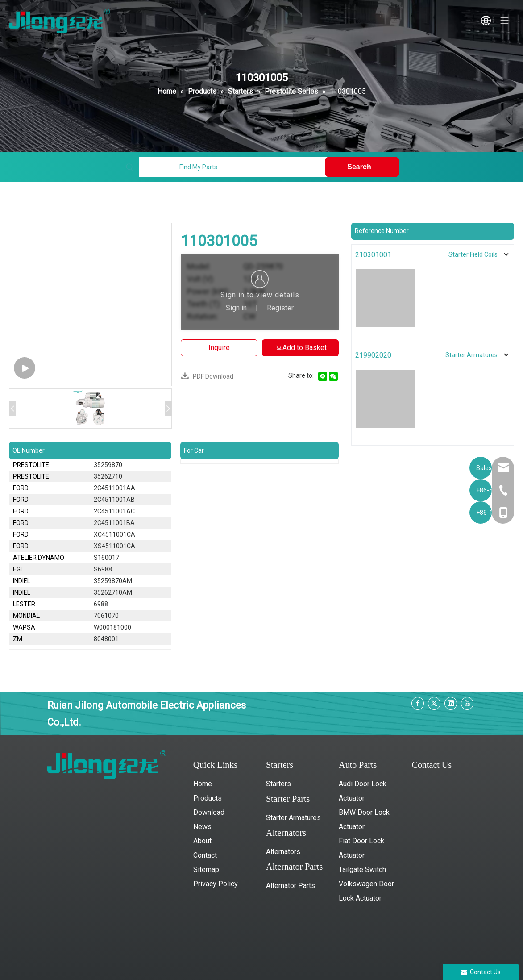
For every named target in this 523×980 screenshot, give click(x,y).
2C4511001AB (114, 500)
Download (209, 812)
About (202, 841)
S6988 (103, 569)
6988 (101, 604)
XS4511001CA (114, 546)
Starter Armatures (293, 818)
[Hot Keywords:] (362, 167)
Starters (278, 784)
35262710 (108, 476)
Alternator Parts (291, 886)
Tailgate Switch (362, 869)
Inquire (219, 348)
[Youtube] (467, 703)
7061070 (106, 616)
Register (280, 308)
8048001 (106, 639)
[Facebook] (418, 703)
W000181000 (112, 627)
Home (203, 784)
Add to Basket (301, 348)
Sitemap (206, 869)
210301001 (373, 255)
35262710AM (113, 592)
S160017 (106, 558)
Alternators (283, 852)
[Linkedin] (451, 703)
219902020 (373, 355)
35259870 (108, 465)
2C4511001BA (114, 523)
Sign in (236, 308)
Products (208, 798)
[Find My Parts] (234, 167)
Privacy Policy (216, 884)
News (202, 827)
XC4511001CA (114, 534)
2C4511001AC (114, 511)
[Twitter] (434, 703)
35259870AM (113, 581)
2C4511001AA (114, 488)
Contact (205, 855)
